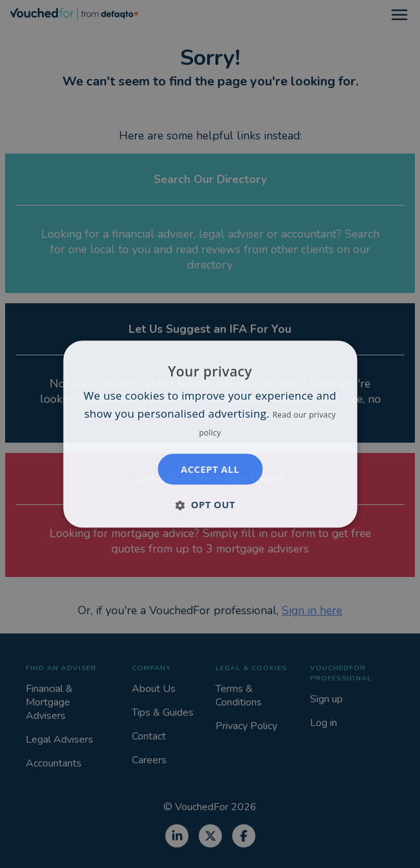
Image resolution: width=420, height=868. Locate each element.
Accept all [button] (210, 469)
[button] (210, 504)
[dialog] (210, 434)
